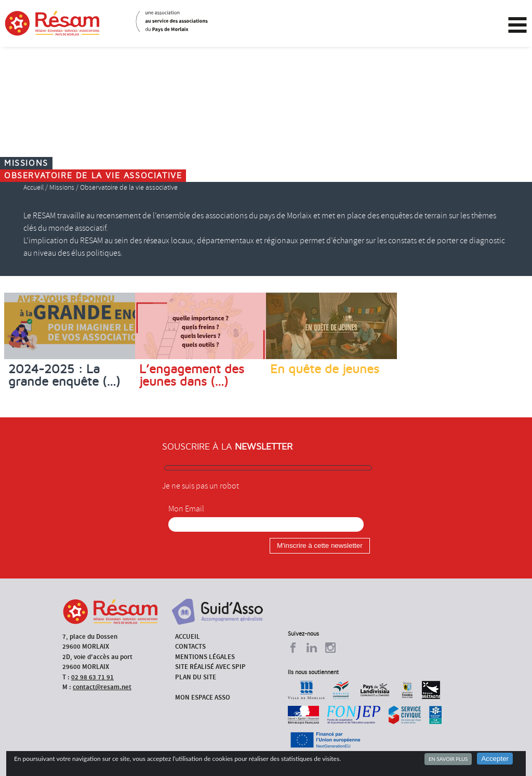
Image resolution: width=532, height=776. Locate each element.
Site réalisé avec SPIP (210, 667)
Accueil (34, 187)
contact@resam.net (102, 687)
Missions (62, 187)
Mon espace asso (203, 697)
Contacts (190, 646)
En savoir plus (448, 759)
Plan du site (196, 677)
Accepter (495, 759)
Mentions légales (205, 657)
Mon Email (186, 509)
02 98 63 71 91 (92, 677)
